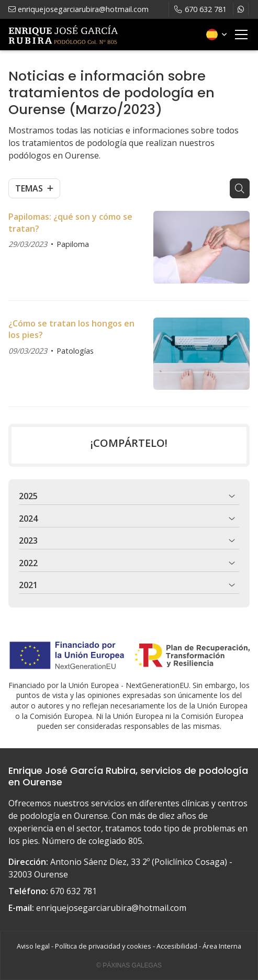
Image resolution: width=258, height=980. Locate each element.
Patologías (75, 351)
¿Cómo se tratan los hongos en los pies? (71, 329)
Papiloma (73, 244)
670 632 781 (74, 891)
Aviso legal (33, 946)
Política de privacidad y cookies (103, 946)
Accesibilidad (177, 946)
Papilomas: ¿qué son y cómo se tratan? (70, 222)
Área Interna (222, 946)
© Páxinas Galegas (129, 965)
